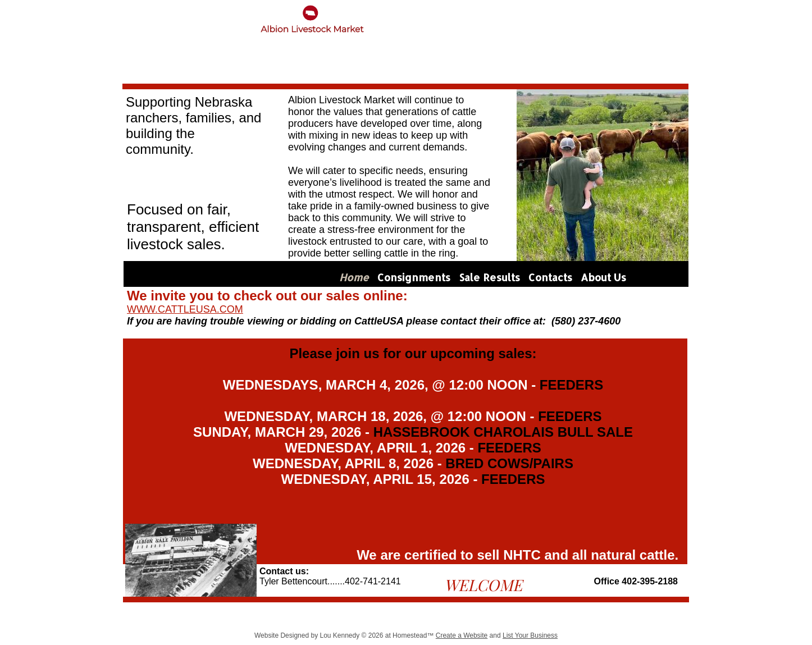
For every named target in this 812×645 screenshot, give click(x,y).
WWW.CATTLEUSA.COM (185, 309)
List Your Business (530, 635)
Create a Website (462, 635)
